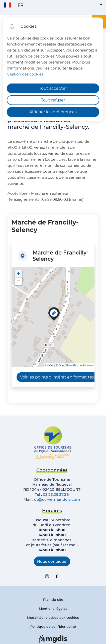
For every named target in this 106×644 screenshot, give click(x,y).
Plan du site (53, 599)
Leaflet (49, 365)
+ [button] (18, 274)
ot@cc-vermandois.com (57, 499)
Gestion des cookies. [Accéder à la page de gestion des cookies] (25, 74)
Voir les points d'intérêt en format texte (59, 377)
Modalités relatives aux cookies (53, 617)
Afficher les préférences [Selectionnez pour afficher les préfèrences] (53, 112)
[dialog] (53, 69)
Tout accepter (53, 88)
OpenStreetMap (68, 365)
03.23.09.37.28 (56, 494)
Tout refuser (53, 100)
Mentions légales (53, 608)
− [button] (18, 281)
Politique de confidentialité (53, 626)
